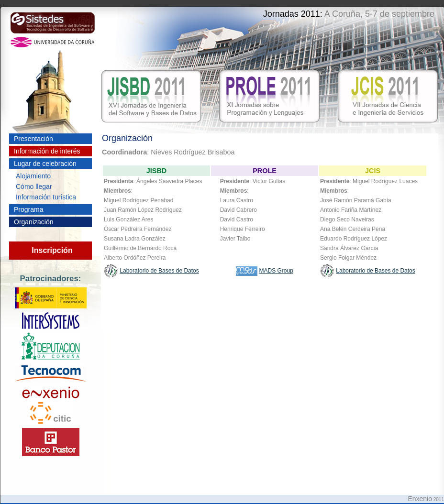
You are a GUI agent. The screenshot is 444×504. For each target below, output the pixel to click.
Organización (34, 222)
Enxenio (420, 499)
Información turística (46, 197)
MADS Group (276, 271)
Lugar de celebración (45, 164)
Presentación (33, 139)
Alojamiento (33, 176)
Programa (28, 209)
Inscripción (52, 250)
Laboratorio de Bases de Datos (159, 271)
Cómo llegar (34, 186)
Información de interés (47, 151)
